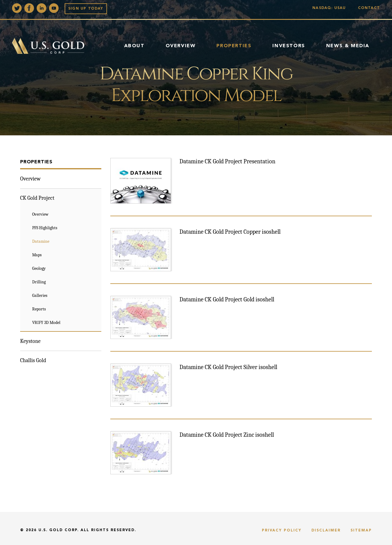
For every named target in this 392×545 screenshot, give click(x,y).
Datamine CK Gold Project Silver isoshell (228, 367)
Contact (369, 8)
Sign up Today (86, 9)
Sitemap (361, 531)
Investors (289, 46)
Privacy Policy (282, 531)
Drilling (39, 282)
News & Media (348, 46)
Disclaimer (326, 531)
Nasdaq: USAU (331, 8)
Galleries (40, 296)
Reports (39, 309)
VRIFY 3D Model (46, 323)
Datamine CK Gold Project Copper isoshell (230, 232)
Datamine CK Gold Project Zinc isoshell (227, 435)
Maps (37, 255)
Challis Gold (33, 360)
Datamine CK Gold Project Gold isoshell (227, 299)
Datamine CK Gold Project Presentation (227, 161)
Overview (181, 46)
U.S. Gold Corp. (59, 530)
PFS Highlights (45, 228)
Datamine (41, 241)
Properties (234, 46)
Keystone (30, 341)
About (134, 46)
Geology (39, 268)
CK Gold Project (37, 198)
